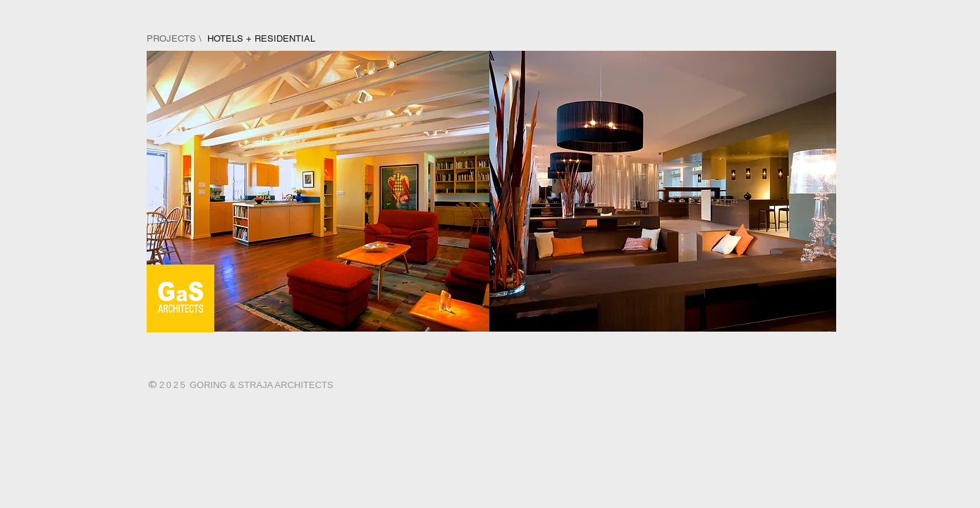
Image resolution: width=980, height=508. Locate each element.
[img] (319, 191)
